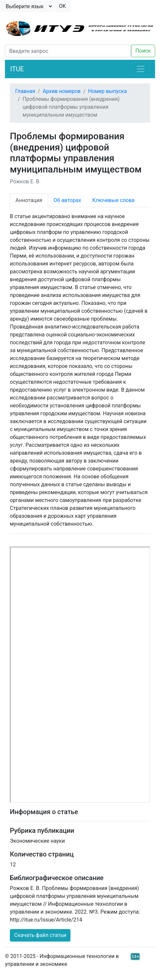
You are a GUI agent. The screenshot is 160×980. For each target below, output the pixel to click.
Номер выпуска (108, 91)
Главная (25, 91)
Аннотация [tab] (29, 200)
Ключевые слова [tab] (113, 200)
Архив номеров (62, 91)
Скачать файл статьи (40, 935)
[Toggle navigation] (141, 69)
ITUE (17, 69)
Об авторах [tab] (67, 200)
